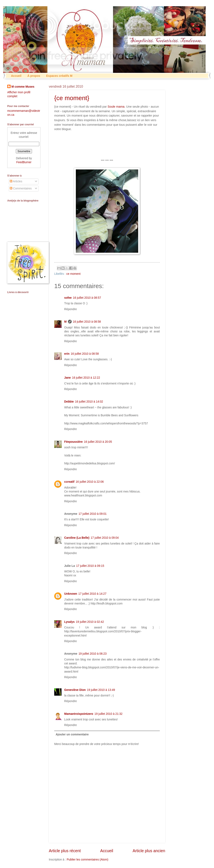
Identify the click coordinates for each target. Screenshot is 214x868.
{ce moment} (72, 98)
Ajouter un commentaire (72, 734)
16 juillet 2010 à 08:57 (87, 298)
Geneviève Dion (75, 690)
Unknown (71, 594)
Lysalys (69, 622)
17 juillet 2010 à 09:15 (90, 566)
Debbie (69, 402)
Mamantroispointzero (79, 714)
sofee (68, 298)
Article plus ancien (149, 851)
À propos (34, 76)
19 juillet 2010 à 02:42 (90, 622)
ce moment (73, 274)
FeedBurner (24, 162)
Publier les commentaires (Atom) (87, 860)
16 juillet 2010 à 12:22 (86, 378)
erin (67, 354)
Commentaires (21, 188)
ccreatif (69, 482)
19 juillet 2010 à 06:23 (93, 654)
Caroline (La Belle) (77, 538)
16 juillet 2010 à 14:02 (89, 402)
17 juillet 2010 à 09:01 (93, 514)
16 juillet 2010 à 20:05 (98, 442)
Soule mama (116, 107)
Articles (16, 181)
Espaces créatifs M (59, 76)
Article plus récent (65, 851)
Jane (67, 378)
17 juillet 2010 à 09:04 (105, 538)
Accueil (16, 76)
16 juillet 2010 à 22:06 (90, 482)
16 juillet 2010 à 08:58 (87, 322)
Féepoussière (73, 442)
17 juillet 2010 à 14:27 (92, 594)
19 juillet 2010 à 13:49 (101, 690)
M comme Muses (23, 87)
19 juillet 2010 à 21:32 (109, 714)
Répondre (71, 309)
